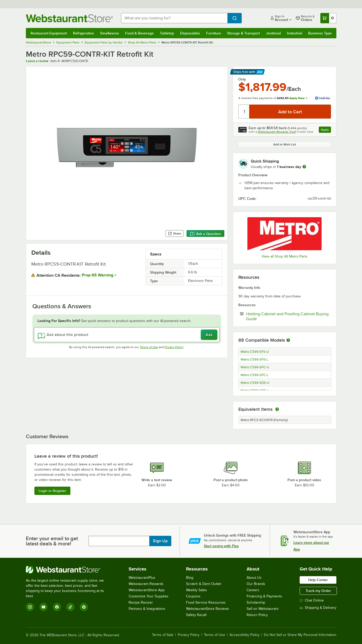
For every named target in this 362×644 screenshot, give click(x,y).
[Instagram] (30, 607)
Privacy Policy (174, 347)
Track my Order (318, 591)
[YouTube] (43, 607)
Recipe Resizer (141, 602)
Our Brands (256, 584)
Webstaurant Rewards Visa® (277, 132)
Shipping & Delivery (318, 608)
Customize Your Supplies (149, 596)
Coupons (193, 596)
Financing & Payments (264, 596)
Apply (326, 130)
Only (242, 79)
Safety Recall (196, 615)
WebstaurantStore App (147, 590)
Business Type (320, 33)
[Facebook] (57, 607)
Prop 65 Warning (98, 275)
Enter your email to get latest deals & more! (52, 541)
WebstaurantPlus (142, 578)
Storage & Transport (243, 33)
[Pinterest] (84, 607)
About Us (254, 578)
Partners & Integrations (147, 609)
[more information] (304, 167)
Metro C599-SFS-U (255, 352)
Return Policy (257, 615)
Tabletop (167, 33)
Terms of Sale (163, 635)
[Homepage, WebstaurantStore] (69, 18)
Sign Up (160, 541)
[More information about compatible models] (288, 340)
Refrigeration (83, 33)
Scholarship (256, 602)
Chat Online (312, 600)
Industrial (294, 33)
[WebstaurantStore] (68, 570)
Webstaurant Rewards (146, 584)
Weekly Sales (197, 590)
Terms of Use (149, 347)
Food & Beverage (139, 33)
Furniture (214, 33)
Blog (190, 578)
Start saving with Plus (221, 546)
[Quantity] (244, 112)
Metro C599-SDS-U (255, 383)
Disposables (190, 33)
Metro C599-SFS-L (254, 360)
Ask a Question (205, 234)
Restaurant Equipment (49, 33)
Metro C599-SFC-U (255, 367)
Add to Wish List (285, 144)
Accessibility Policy (245, 635)
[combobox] (174, 18)
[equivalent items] (277, 409)
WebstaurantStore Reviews (208, 609)
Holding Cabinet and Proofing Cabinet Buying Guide (287, 316)
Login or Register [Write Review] (52, 491)
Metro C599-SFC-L (255, 375)
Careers (253, 590)
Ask (209, 335)
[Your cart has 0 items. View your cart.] (328, 18)
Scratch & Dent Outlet (204, 584)
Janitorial (273, 33)
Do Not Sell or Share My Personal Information (300, 635)
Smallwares (110, 33)
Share (175, 233)
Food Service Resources (206, 602)
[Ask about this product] (127, 335)
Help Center (318, 580)
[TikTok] (70, 607)
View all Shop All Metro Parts (285, 256)
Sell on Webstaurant (263, 609)
